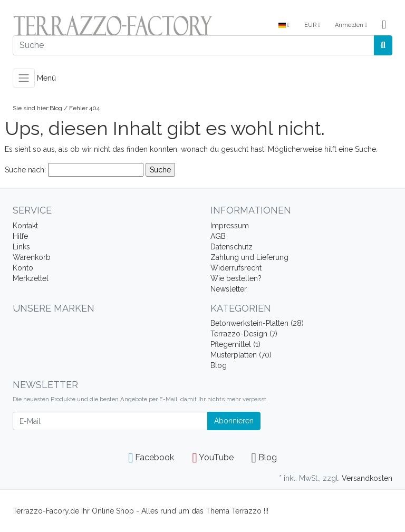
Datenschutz (232, 247)
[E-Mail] (110, 421)
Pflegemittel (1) (235, 344)
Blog (56, 108)
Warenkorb (32, 257)
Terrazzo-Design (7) (244, 334)
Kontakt (25, 226)
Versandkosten (367, 478)
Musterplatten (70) (241, 355)
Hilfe (20, 236)
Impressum (230, 226)
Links (21, 247)
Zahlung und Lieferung (249, 257)
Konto (23, 268)
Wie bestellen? (236, 278)
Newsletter (229, 289)
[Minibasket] (384, 25)
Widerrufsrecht (236, 268)
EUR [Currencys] (312, 25)
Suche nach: (25, 170)
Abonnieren (234, 421)
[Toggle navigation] (24, 78)
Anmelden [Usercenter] (351, 25)
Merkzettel (31, 278)
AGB (218, 236)
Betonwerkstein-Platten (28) (257, 323)
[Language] (284, 26)
